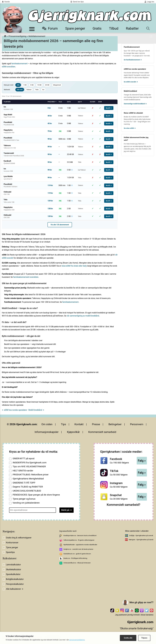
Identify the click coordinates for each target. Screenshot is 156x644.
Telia (37, 90)
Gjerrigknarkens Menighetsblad (28, 479)
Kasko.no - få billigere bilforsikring (75, 558)
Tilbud (114, 28)
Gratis (97, 28)
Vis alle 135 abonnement (60, 225)
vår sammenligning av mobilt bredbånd (83, 316)
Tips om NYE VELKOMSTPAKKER (29, 467)
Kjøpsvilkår (73, 432)
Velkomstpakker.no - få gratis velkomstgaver (79, 540)
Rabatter (132, 28)
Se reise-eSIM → (130, 128)
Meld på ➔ (67, 510)
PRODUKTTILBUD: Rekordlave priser (31, 475)
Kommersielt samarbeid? (123, 505)
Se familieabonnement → (133, 60)
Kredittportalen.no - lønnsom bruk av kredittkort (80, 536)
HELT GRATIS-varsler (23, 471)
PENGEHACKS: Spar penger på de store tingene (36, 495)
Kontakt (79, 424)
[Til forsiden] (90, 16)
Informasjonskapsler (47, 432)
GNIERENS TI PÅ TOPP (24, 483)
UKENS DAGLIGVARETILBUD (27, 491)
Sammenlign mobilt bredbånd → (135, 104)
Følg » (142, 461)
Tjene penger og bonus (24, 499)
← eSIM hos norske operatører (14, 410)
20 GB (47, 85)
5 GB (32, 85)
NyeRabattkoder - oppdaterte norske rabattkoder (80, 545)
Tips (63, 424)
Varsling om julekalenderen (26, 503)
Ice (43, 90)
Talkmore (141, 144)
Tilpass (144, 638)
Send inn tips (77, 2)
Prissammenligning (17, 36)
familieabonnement (19, 64)
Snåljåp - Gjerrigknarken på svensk (141, 536)
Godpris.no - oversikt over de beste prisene (78, 549)
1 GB (25, 85)
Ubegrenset (57, 85)
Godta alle (128, 638)
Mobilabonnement (37, 36)
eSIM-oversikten (9, 67)
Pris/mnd (52, 102)
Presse (96, 424)
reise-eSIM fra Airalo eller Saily (74, 266)
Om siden (47, 424)
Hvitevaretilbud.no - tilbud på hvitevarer (77, 563)
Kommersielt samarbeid (102, 432)
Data (69, 102)
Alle (18, 85)
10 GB (39, 85)
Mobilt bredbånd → (36, 410)
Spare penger (75, 28)
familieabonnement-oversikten (26, 277)
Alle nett (20, 90)
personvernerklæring (77, 640)
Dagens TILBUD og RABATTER (28, 487)
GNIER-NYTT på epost (24, 458)
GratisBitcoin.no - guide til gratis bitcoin (77, 554)
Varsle (6, 2)
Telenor (29, 90)
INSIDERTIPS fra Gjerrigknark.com (30, 463)
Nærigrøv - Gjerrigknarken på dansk (141, 540)
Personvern (137, 424)
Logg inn (149, 2)
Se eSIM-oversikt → (131, 82)
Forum (50, 28)
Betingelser (115, 424)
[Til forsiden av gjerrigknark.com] (13, 19)
